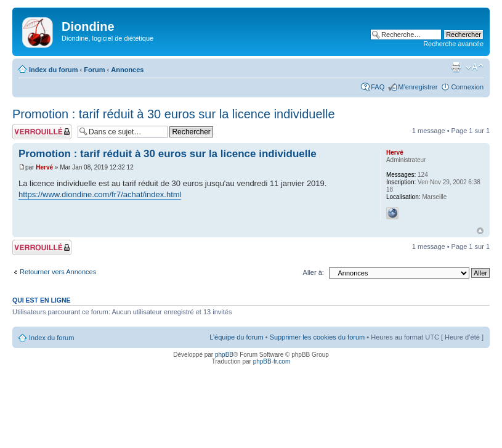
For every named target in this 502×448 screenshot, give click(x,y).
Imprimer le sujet (456, 67)
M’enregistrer (418, 87)
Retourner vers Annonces (58, 272)
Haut (480, 231)
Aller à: (314, 272)
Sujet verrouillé (42, 132)
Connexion (467, 87)
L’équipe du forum (236, 337)
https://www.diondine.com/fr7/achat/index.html (100, 194)
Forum (94, 70)
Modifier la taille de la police (475, 67)
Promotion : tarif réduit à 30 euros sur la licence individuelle (174, 114)
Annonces (127, 70)
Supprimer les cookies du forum (318, 337)
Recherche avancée (453, 44)
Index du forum (53, 70)
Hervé (44, 167)
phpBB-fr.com (272, 361)
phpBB (224, 355)
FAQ (378, 87)
